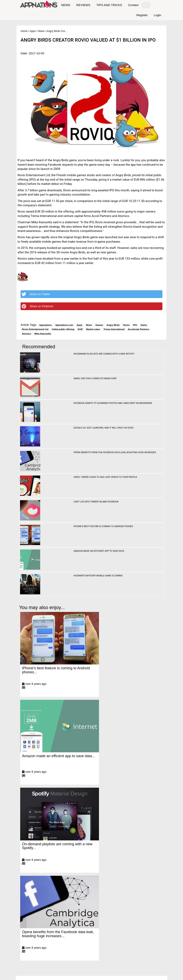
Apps (33, 31)
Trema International (114, 329)
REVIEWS (83, 5)
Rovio (126, 325)
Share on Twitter (36, 294)
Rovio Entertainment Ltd (35, 329)
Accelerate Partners (139, 329)
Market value (93, 329)
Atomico (27, 334)
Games (99, 325)
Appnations (45, 325)
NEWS (66, 5)
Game (144, 325)
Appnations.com (64, 325)
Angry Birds (113, 325)
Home (24, 31)
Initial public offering (63, 329)
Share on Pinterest (37, 306)
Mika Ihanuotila (43, 334)
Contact (133, 5)
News (41, 31)
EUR (80, 329)
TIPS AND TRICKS (109, 5)
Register (142, 15)
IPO (135, 325)
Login (157, 15)
